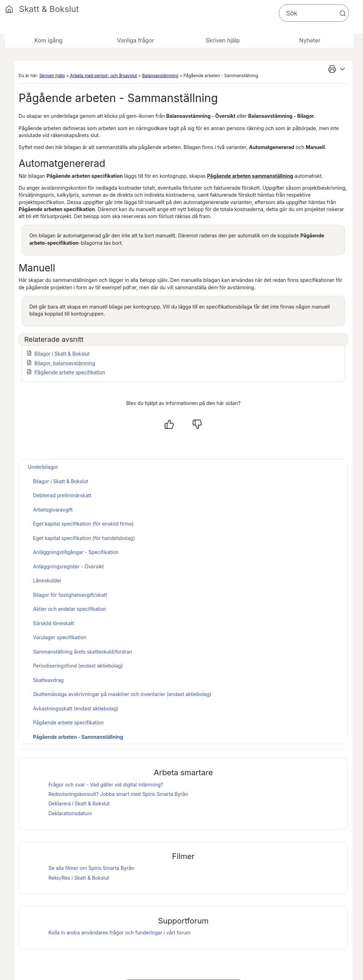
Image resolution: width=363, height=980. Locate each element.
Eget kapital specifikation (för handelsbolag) (84, 538)
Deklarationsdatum (70, 813)
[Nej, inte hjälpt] (197, 424)
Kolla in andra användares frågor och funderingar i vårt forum (119, 932)
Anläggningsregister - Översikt (68, 566)
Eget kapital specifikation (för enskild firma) (83, 524)
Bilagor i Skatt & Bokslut (62, 354)
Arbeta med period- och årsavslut (103, 76)
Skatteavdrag (48, 680)
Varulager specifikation (60, 637)
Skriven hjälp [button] (223, 40)
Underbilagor (43, 467)
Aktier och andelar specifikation (70, 609)
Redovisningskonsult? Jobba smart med (118, 794)
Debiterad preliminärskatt (62, 495)
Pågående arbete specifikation (70, 372)
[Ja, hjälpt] (169, 424)
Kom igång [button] (48, 40)
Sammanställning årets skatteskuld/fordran (82, 652)
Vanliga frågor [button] (136, 40)
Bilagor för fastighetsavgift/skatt (70, 595)
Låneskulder (47, 580)
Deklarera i (79, 803)
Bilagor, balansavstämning (65, 363)
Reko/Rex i (79, 878)
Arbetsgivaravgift (53, 510)
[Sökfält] (314, 13)
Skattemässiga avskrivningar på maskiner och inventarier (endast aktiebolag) (122, 694)
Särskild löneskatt (54, 623)
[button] (343, 13)
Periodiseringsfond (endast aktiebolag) (78, 666)
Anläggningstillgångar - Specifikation (76, 552)
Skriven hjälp (52, 76)
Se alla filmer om (91, 868)
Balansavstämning (160, 76)
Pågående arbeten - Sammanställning (78, 737)
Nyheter (310, 40)
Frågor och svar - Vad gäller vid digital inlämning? (106, 785)
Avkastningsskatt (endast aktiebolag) (76, 708)
